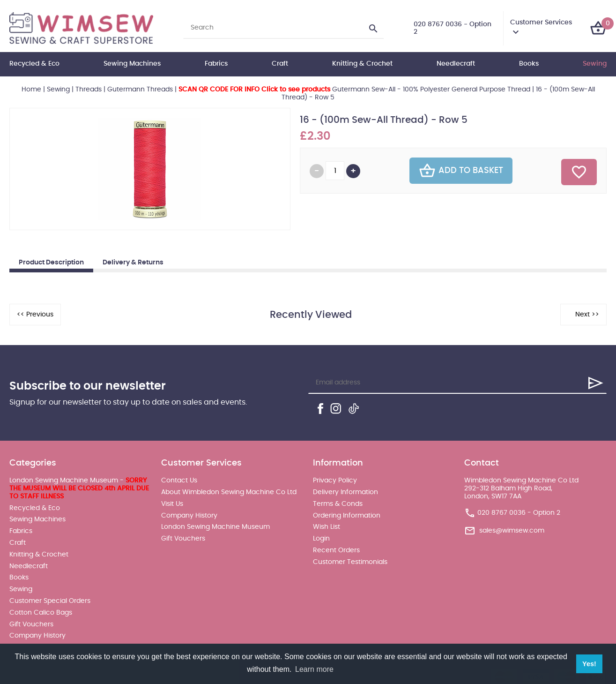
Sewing (595, 64)
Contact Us (179, 481)
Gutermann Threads (140, 90)
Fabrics (216, 64)
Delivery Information (345, 492)
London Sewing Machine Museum (215, 527)
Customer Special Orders (50, 601)
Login (321, 539)
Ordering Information (347, 516)
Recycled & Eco (34, 64)
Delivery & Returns (133, 263)
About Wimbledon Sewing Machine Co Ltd (229, 492)
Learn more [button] (314, 669)
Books (529, 64)
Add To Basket (461, 171)
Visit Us (172, 504)
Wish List (327, 527)
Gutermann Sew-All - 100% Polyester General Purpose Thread (354, 90)
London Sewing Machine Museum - (79, 489)
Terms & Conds (338, 504)
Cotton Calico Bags (41, 613)
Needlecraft (456, 64)
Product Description (51, 263)
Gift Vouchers (31, 624)
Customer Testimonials (350, 562)
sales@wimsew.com (512, 530)
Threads (89, 90)
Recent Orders (336, 550)
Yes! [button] (589, 664)
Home (31, 90)
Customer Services (541, 23)
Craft (280, 64)
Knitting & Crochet (362, 64)
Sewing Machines (132, 64)
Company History (37, 636)
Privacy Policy (335, 481)
